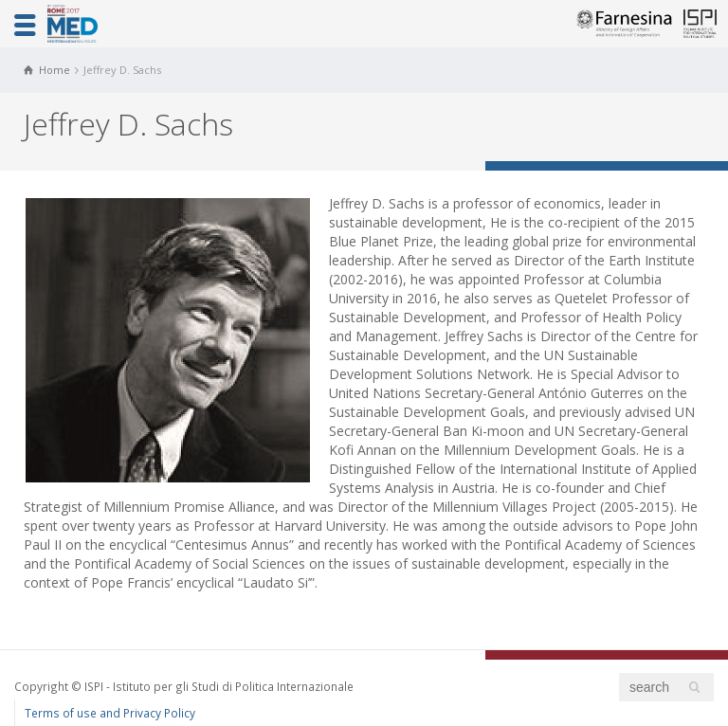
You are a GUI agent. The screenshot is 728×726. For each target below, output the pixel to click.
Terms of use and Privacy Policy (110, 713)
